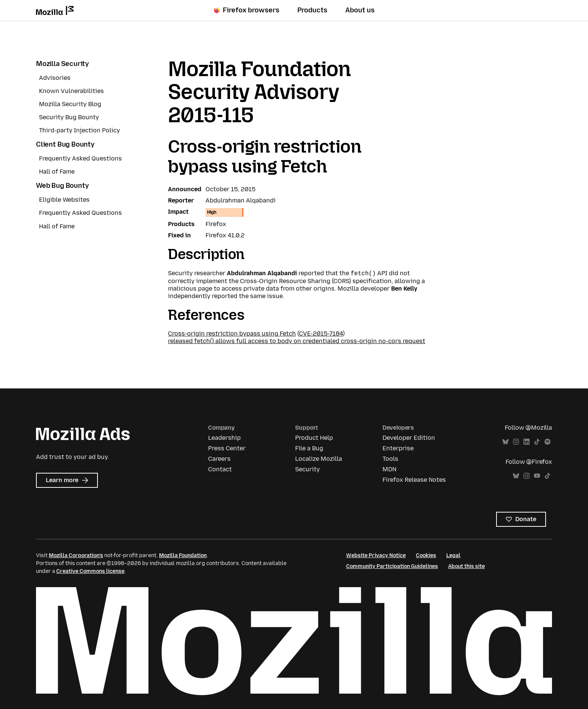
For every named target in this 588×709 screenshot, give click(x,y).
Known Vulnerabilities (71, 91)
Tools (390, 459)
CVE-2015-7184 (321, 334)
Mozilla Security (62, 64)
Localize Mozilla (319, 459)
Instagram (516, 442)
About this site (466, 566)
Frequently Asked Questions (80, 158)
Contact (220, 469)
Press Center (227, 448)
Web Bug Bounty (62, 186)
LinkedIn (526, 442)
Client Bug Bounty (65, 144)
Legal (453, 555)
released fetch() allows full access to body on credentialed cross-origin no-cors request (297, 341)
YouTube (537, 476)
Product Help (314, 438)
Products (312, 10)
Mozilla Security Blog (70, 104)
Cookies (426, 555)
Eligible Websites (64, 200)
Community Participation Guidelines (392, 566)
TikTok (537, 442)
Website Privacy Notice (376, 555)
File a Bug (309, 448)
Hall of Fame (57, 172)
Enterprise (398, 448)
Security (307, 469)
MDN (389, 469)
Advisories (55, 78)
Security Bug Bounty (69, 117)
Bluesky (505, 442)
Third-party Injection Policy (79, 130)
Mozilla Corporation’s (76, 555)
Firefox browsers (247, 10)
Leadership (224, 438)
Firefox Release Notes (414, 480)
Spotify (547, 442)
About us (360, 10)
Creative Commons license (90, 571)
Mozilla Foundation (183, 555)
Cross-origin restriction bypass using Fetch (232, 334)
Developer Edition (409, 438)
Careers (219, 459)
